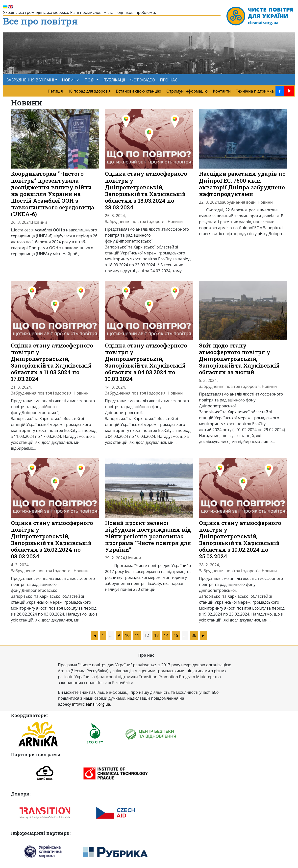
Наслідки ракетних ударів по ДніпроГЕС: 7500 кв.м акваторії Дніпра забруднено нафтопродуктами (242, 184)
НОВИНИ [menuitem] (71, 80)
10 (127, 635)
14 (166, 635)
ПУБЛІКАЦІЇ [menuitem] (114, 80)
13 (156, 635)
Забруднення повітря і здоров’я (135, 222)
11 (137, 635)
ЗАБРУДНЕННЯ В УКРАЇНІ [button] (30, 80)
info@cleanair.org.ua (91, 704)
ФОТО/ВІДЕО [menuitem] (142, 80)
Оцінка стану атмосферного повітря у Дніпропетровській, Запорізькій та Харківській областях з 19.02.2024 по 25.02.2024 (240, 540)
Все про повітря (40, 21)
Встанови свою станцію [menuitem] (138, 91)
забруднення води (238, 202)
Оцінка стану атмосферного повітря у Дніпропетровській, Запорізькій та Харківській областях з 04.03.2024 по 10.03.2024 (146, 362)
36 (194, 635)
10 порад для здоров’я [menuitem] (89, 91)
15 (176, 635)
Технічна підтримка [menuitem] (255, 91)
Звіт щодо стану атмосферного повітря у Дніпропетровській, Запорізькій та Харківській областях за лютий (239, 359)
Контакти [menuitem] (222, 91)
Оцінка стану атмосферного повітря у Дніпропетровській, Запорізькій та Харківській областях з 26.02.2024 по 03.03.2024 (52, 540)
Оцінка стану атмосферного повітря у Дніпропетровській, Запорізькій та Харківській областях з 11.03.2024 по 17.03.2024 (52, 362)
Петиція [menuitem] (55, 91)
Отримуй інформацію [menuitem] (187, 91)
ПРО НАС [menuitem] (169, 80)
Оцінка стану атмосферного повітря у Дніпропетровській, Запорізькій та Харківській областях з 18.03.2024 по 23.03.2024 (146, 190)
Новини (39, 222)
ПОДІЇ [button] (90, 80)
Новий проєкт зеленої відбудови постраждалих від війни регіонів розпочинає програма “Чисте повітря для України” (148, 536)
